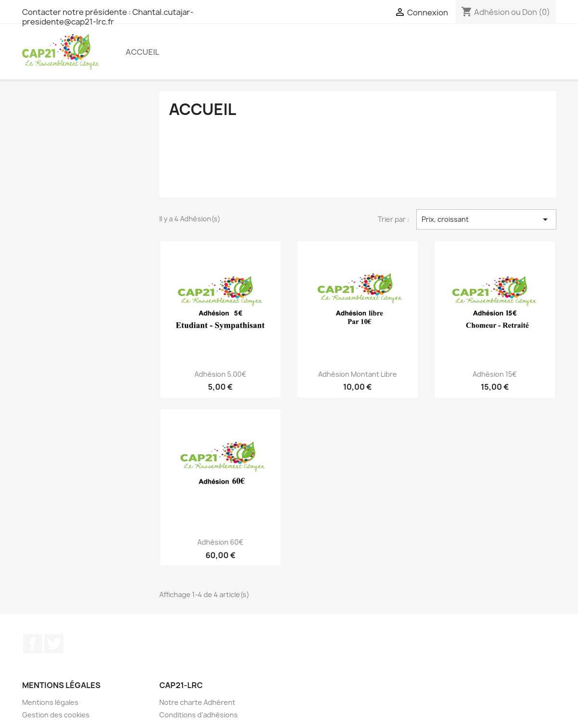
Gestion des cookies (56, 715)
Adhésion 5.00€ (220, 374)
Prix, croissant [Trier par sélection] (486, 219)
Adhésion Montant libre (358, 374)
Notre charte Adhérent (197, 702)
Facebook (33, 644)
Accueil (142, 52)
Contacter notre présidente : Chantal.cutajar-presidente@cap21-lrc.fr (108, 17)
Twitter (54, 644)
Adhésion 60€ (220, 542)
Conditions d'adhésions (199, 715)
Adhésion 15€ (495, 374)
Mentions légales (50, 702)
